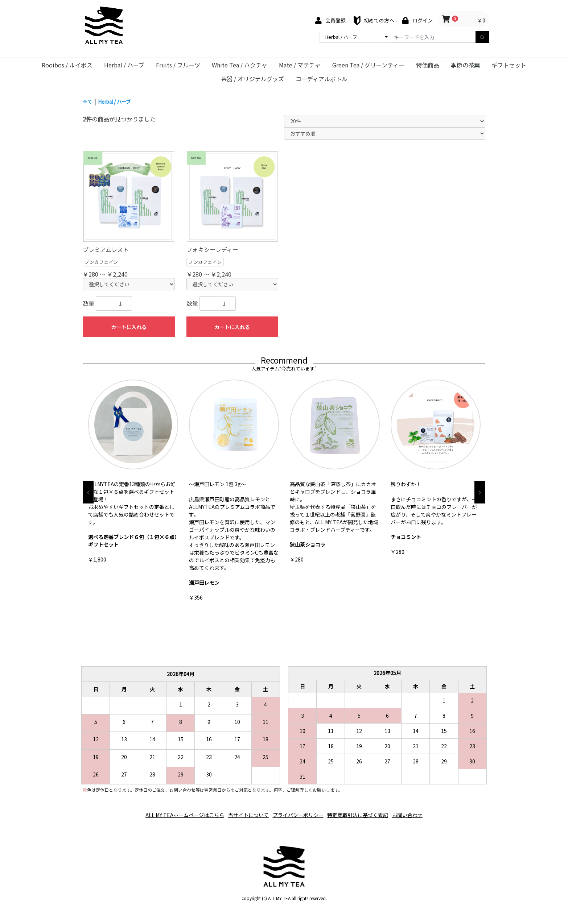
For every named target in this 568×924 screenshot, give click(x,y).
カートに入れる (129, 327)
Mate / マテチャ (300, 65)
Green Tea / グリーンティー (368, 65)
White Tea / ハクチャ (240, 65)
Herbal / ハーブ (124, 65)
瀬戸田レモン (204, 583)
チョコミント (406, 537)
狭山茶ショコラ (308, 544)
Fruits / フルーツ (178, 65)
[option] (133, 473)
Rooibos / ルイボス (67, 65)
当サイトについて (244, 812)
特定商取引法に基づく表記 (363, 812)
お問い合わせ (417, 812)
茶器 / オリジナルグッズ (252, 79)
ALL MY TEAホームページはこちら (175, 812)
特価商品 (428, 65)
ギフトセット (509, 65)
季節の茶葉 (465, 65)
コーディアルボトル (322, 79)
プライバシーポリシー (298, 812)
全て (89, 101)
